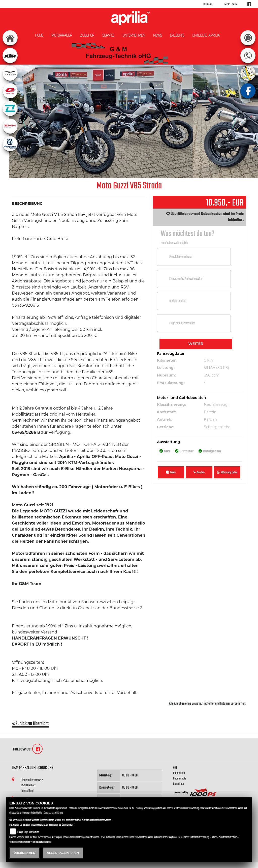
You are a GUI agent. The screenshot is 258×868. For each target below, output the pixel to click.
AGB (175, 768)
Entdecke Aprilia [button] (206, 35)
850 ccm (212, 375)
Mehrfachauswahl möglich (174, 243)
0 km (208, 360)
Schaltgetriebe (217, 427)
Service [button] (108, 35)
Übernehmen (24, 853)
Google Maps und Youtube (28, 832)
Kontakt (208, 4)
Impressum (231, 4)
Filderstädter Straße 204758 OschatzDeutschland (32, 786)
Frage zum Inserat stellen (182, 323)
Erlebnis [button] (177, 35)
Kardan (210, 419)
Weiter (196, 344)
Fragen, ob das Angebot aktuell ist (186, 279)
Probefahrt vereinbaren (181, 257)
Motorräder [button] (62, 35)
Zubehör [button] (87, 35)
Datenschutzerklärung (53, 813)
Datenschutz (180, 779)
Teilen (171, 472)
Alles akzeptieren (63, 853)
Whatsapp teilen (227, 472)
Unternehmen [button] (134, 35)
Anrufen (199, 472)
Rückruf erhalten (178, 301)
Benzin (210, 412)
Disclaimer (179, 784)
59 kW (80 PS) (216, 368)
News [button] (158, 35)
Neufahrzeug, (216, 404)
